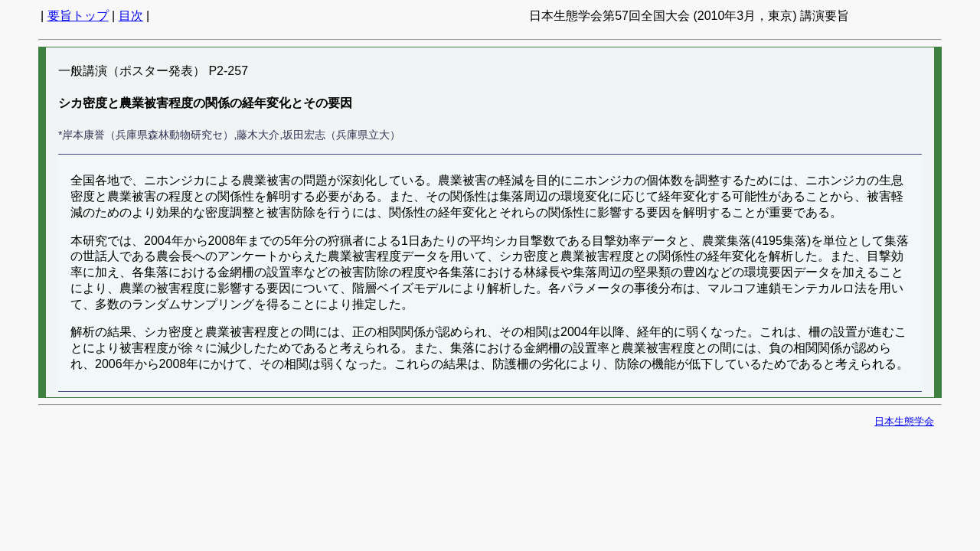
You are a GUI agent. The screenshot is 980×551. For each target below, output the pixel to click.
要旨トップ (78, 16)
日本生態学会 (904, 421)
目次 (131, 16)
